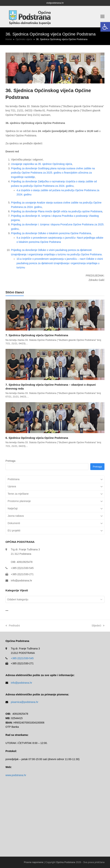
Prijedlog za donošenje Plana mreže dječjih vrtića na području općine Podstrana (57, 211)
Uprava (12, 486)
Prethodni (13, 626)
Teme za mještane (18, 494)
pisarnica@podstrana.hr (25, 702)
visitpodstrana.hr (55, 3)
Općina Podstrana (66, 862)
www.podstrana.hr (16, 775)
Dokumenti (14, 523)
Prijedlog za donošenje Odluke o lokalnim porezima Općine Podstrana (51, 233)
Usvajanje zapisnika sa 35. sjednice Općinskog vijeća (42, 164)
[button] (105, 27)
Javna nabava (16, 516)
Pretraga (11, 461)
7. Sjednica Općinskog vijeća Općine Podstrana (37, 335)
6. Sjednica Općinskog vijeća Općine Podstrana (37, 438)
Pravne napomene (34, 862)
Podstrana (14, 479)
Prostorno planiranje (19, 501)
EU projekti (14, 531)
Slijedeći (98, 626)
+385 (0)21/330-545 (22, 658)
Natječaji (13, 508)
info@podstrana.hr (21, 581)
